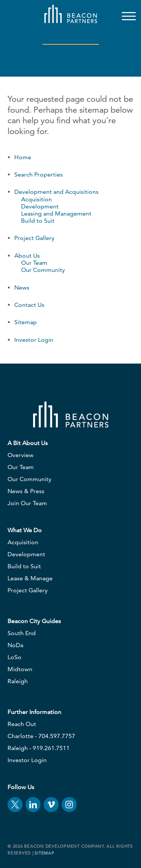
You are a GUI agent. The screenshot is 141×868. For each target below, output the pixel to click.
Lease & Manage (30, 578)
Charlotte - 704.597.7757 (41, 736)
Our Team (34, 263)
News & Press (26, 491)
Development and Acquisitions (56, 192)
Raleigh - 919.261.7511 (39, 748)
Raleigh (18, 681)
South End (22, 633)
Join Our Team (27, 503)
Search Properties (39, 174)
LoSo (14, 657)
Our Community (43, 270)
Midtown (20, 669)
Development (40, 206)
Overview (20, 455)
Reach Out (22, 724)
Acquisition (36, 199)
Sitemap (26, 322)
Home (23, 157)
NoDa (15, 645)
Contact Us (29, 305)
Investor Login (34, 340)
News (22, 288)
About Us (27, 256)
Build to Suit (38, 221)
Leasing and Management (56, 214)
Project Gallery (34, 238)
